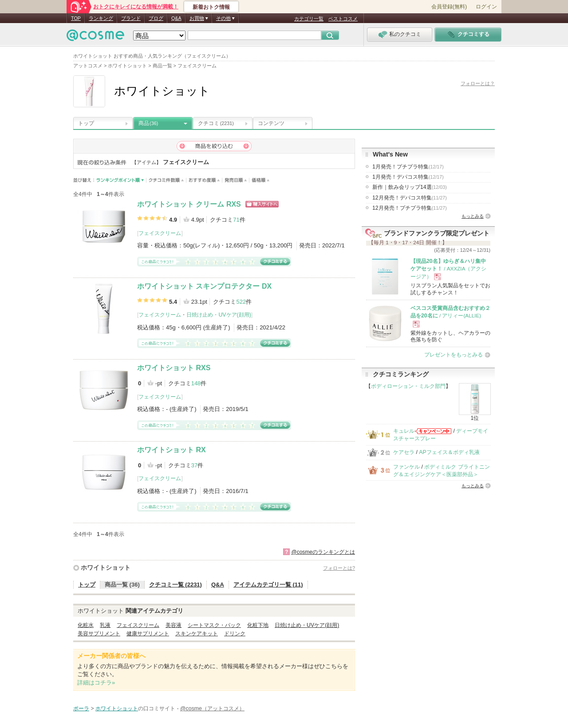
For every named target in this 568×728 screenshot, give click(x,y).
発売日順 (236, 180)
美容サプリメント (99, 634)
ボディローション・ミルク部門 (408, 386)
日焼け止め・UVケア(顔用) (219, 315)
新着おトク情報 (211, 7)
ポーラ (81, 708)
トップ (86, 123)
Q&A (176, 18)
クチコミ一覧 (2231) (176, 585)
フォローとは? (339, 568)
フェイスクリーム (160, 233)
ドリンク (235, 634)
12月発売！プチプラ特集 (410, 208)
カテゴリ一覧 (309, 19)
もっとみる (473, 216)
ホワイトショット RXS (174, 368)
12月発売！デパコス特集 (410, 198)
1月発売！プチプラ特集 (408, 167)
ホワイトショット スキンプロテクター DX (204, 286)
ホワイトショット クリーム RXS (189, 204)
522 (241, 302)
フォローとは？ (478, 83)
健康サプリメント (148, 634)
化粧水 (86, 625)
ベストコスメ (343, 19)
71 (236, 220)
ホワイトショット (106, 568)
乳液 (105, 625)
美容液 (174, 625)
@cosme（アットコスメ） (212, 708)
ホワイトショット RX (172, 450)
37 (194, 465)
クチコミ (216, 123)
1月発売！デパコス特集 (408, 177)
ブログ (156, 18)
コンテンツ (271, 123)
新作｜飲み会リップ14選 (410, 187)
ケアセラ (404, 452)
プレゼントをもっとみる (454, 355)
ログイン (486, 7)
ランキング (101, 18)
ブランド (131, 18)
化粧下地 (258, 625)
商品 (148, 123)
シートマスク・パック (214, 625)
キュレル (404, 431)
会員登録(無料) (449, 7)
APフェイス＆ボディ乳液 (449, 452)
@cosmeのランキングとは (323, 552)
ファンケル (406, 467)
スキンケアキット (197, 634)
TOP (76, 18)
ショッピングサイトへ (262, 204)
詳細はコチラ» (96, 683)
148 (196, 383)
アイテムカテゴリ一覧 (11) (268, 585)
